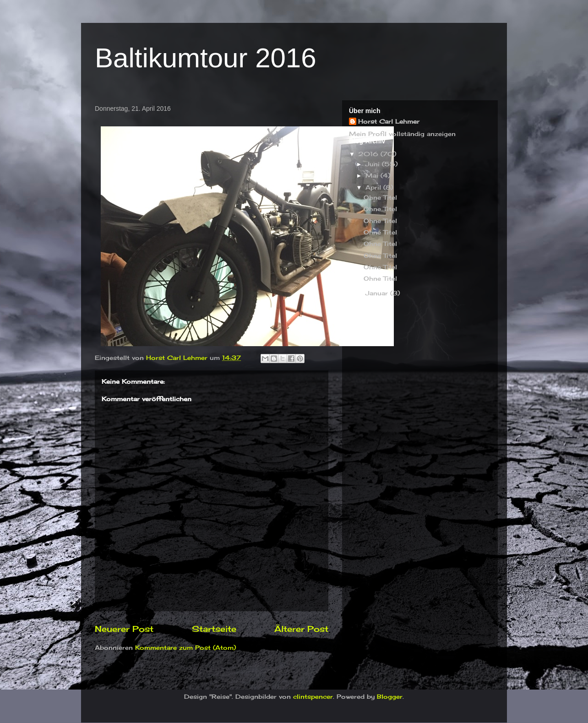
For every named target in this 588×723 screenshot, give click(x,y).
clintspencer (313, 696)
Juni (374, 164)
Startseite (214, 629)
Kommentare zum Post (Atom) (185, 647)
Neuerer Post (124, 629)
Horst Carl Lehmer (389, 121)
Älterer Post (301, 629)
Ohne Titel (380, 197)
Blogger (390, 696)
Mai (373, 175)
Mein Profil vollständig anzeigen (402, 134)
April (374, 187)
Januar (378, 293)
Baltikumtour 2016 (206, 58)
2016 (369, 154)
